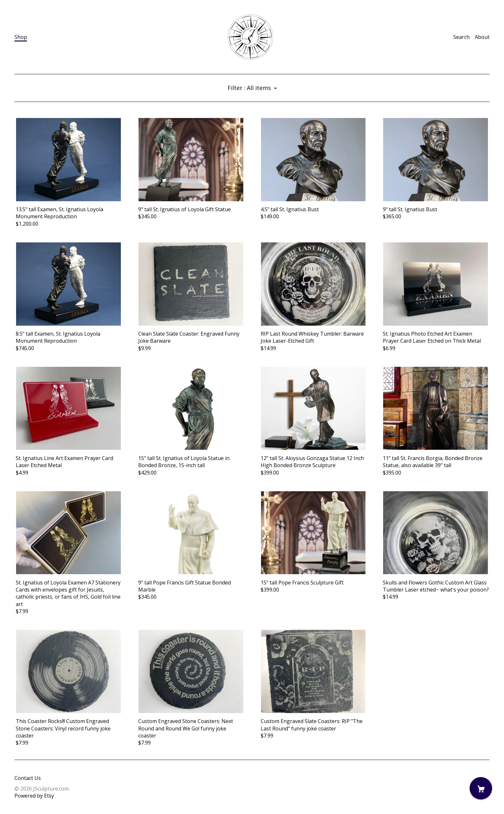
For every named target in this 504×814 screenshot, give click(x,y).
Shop (21, 37)
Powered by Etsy (34, 796)
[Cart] (481, 788)
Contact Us (28, 778)
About (482, 37)
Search (461, 37)
